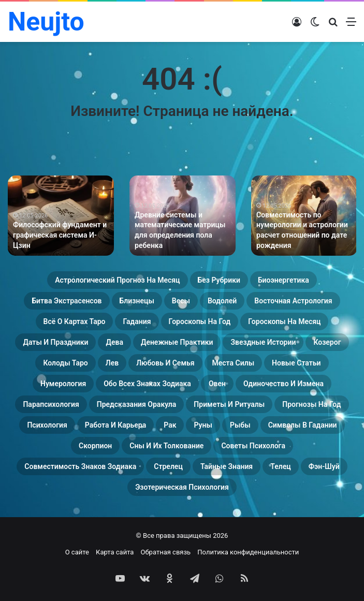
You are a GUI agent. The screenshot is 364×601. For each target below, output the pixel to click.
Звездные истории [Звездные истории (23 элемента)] (263, 342)
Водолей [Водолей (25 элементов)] (222, 301)
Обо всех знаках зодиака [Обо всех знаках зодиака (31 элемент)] (147, 384)
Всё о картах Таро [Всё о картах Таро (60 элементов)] (75, 321)
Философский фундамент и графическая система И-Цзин (60, 235)
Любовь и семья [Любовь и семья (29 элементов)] (165, 363)
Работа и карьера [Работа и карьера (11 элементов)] (115, 425)
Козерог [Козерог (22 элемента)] (327, 342)
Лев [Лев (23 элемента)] (112, 363)
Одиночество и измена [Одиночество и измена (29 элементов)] (283, 384)
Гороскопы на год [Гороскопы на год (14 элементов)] (200, 321)
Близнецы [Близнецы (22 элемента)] (137, 301)
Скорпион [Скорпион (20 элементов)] (95, 446)
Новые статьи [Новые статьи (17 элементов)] (296, 363)
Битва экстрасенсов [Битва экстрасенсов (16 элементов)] (67, 301)
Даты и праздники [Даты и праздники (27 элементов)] (55, 342)
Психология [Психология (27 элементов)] (47, 425)
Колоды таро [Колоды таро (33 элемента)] (65, 363)
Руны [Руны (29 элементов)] (203, 425)
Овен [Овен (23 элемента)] (217, 384)
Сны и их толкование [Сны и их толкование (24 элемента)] (166, 446)
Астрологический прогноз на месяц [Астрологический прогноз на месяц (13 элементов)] (117, 280)
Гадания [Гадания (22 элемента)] (137, 321)
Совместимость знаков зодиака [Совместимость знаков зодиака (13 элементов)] (80, 466)
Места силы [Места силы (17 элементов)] (234, 363)
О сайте (77, 552)
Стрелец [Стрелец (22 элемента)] (168, 466)
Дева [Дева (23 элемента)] (114, 342)
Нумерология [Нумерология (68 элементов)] (63, 384)
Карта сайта (115, 552)
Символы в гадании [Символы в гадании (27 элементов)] (303, 425)
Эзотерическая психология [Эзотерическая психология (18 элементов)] (182, 487)
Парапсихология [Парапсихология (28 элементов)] (51, 404)
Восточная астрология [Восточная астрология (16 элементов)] (293, 301)
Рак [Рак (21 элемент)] (170, 425)
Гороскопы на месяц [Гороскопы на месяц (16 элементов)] (284, 321)
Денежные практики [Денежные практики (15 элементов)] (177, 342)
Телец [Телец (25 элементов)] (280, 466)
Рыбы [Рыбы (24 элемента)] (240, 425)
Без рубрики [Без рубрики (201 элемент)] (219, 280)
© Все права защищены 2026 (182, 536)
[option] (61, 216)
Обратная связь (166, 552)
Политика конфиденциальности (248, 552)
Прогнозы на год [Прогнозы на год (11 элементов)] (311, 404)
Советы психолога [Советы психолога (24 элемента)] (253, 446)
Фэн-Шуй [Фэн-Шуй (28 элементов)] (324, 466)
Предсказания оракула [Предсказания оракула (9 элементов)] (137, 404)
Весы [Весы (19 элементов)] (181, 301)
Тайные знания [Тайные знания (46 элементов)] (227, 466)
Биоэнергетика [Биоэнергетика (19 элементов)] (283, 280)
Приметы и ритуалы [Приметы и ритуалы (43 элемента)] (229, 404)
